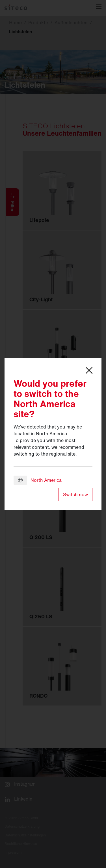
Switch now (75, 495)
